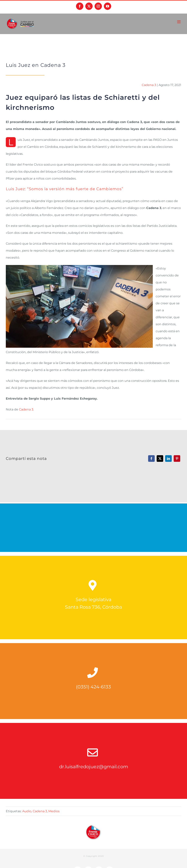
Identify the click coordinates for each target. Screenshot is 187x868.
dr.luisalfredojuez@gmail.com (94, 767)
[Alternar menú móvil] (179, 22)
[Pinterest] (177, 459)
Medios (54, 811)
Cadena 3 (149, 85)
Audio (27, 811)
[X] (160, 459)
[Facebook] (151, 459)
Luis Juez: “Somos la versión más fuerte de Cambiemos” (65, 189)
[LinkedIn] (168, 459)
